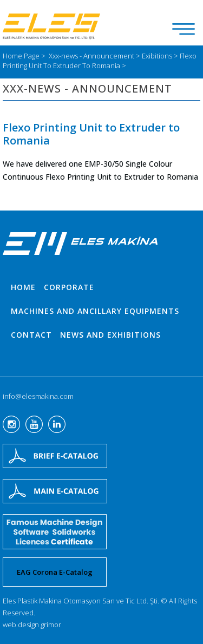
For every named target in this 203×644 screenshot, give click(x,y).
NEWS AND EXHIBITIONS (110, 335)
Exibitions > (161, 56)
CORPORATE (69, 287)
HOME (23, 287)
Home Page (22, 56)
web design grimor (32, 625)
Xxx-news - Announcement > (95, 56)
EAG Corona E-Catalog (55, 572)
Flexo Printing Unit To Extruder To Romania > (100, 61)
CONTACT (31, 335)
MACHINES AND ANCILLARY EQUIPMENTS (95, 311)
